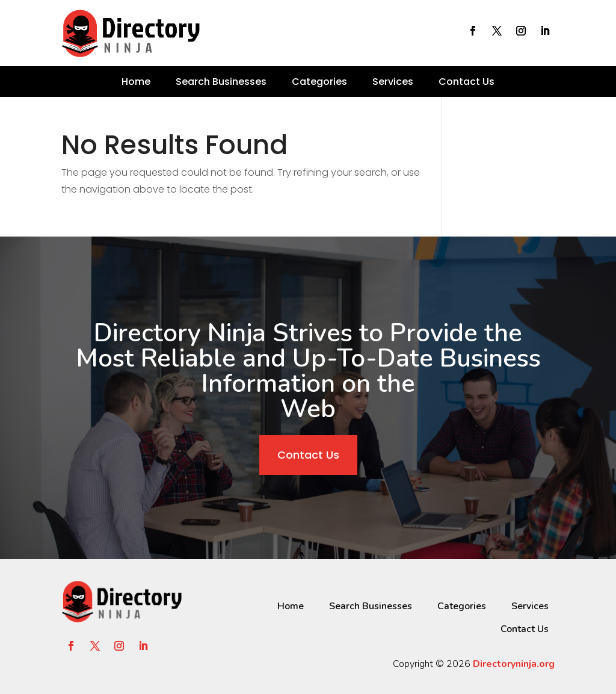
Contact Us (467, 82)
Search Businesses (221, 82)
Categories (319, 82)
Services (393, 82)
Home (136, 82)
